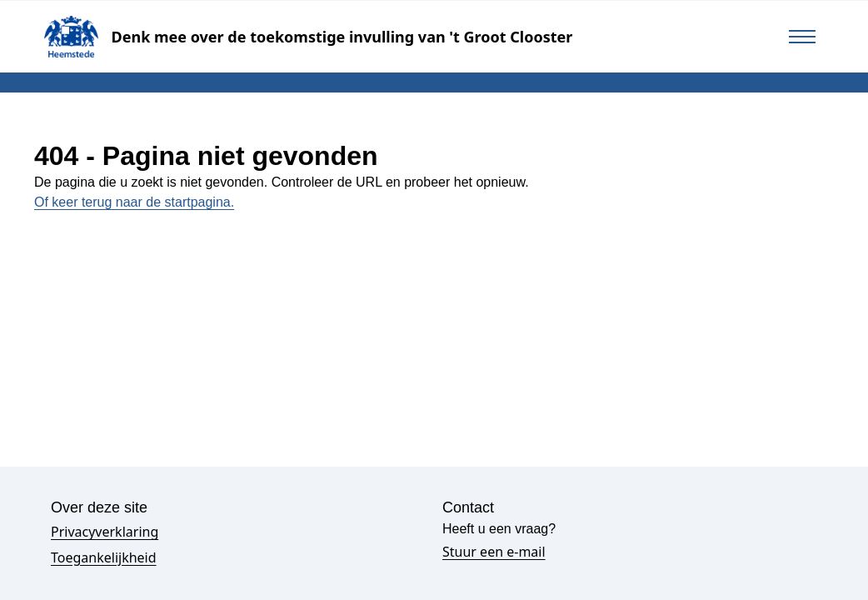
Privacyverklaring (105, 532)
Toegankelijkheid (104, 557)
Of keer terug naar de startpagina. (134, 202)
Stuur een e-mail (494, 552)
